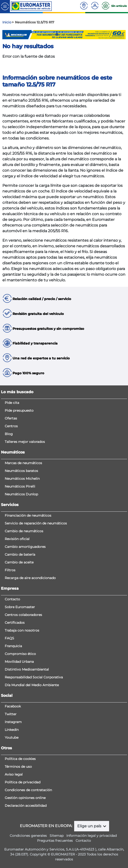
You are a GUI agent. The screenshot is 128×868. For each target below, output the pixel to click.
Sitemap (57, 836)
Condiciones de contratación (28, 790)
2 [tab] (57, 35)
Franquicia (13, 646)
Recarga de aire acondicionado (30, 578)
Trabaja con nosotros (22, 630)
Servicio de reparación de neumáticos (36, 523)
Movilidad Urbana (19, 662)
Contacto (12, 599)
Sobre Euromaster (20, 607)
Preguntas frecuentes (55, 841)
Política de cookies (20, 759)
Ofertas (11, 418)
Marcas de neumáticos (23, 463)
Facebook (13, 706)
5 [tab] (78, 35)
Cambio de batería (20, 554)
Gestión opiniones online (25, 798)
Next (122, 35)
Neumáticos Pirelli (20, 486)
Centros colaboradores (23, 615)
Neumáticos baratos (21, 471)
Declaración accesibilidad (26, 806)
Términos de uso (18, 767)
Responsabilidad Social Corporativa (34, 677)
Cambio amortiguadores (25, 547)
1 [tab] (50, 35)
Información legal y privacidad (92, 836)
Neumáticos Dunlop (21, 494)
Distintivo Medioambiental (27, 669)
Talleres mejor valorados (25, 442)
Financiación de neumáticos (28, 515)
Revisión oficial (17, 539)
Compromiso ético (20, 654)
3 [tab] (64, 35)
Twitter (11, 714)
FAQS (9, 638)
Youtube (12, 737)
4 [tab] (71, 35)
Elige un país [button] (90, 826)
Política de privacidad (23, 782)
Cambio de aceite (19, 562)
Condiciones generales (28, 836)
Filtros (10, 570)
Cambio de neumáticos (24, 531)
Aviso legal (14, 774)
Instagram (13, 722)
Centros (11, 426)
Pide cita (12, 403)
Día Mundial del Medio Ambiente (32, 685)
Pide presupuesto (19, 410)
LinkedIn (12, 730)
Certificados (15, 623)
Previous (6, 35)
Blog (9, 434)
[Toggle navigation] (5, 6)
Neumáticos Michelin (22, 479)
